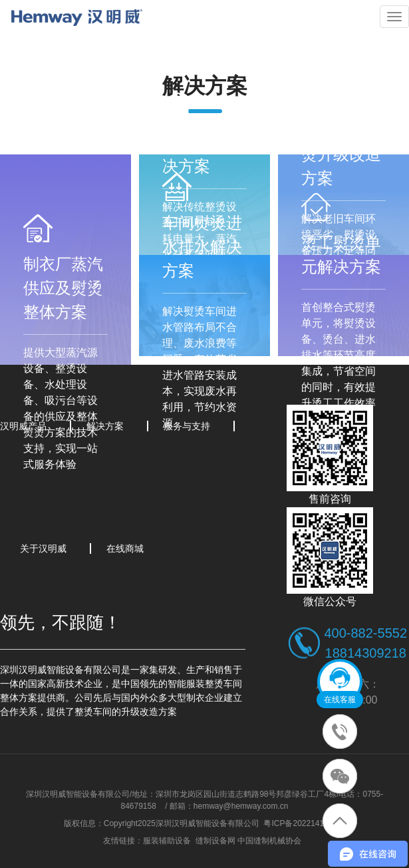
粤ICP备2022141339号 (304, 823)
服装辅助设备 (167, 841)
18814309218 (366, 653)
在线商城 (125, 548)
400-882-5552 (365, 633)
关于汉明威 (43, 548)
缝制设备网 (215, 841)
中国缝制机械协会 (269, 841)
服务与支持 (187, 426)
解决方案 (105, 426)
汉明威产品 (23, 426)
